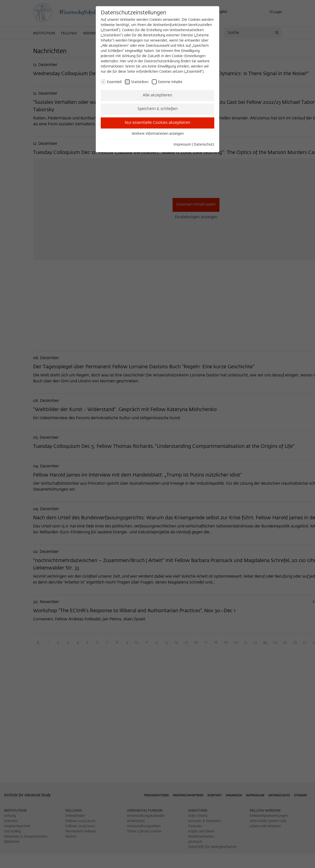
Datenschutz (204, 145)
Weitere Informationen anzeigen (158, 134)
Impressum (182, 145)
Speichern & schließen (158, 109)
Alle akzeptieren (157, 95)
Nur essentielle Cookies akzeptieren (157, 123)
